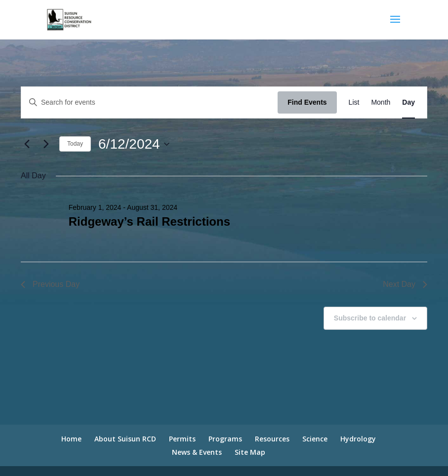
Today (75, 144)
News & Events (197, 452)
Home (71, 439)
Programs (225, 439)
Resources (272, 439)
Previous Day (50, 284)
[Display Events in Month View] (381, 102)
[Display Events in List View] (354, 102)
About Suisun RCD (125, 439)
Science (315, 439)
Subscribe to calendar (370, 318)
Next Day (405, 284)
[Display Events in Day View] (408, 102)
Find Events (307, 102)
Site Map (250, 452)
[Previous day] (27, 144)
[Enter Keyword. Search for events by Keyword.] (149, 102)
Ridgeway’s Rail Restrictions (149, 221)
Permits (182, 439)
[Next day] (46, 144)
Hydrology (358, 439)
